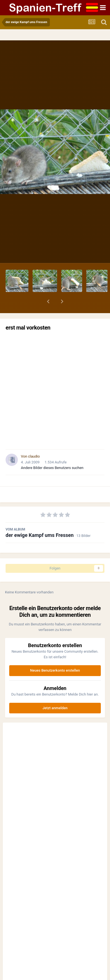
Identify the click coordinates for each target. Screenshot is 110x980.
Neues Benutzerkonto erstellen (55, 670)
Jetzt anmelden (55, 708)
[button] (48, 301)
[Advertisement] (55, 390)
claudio (34, 456)
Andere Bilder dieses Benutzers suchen (52, 468)
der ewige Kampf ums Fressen (40, 535)
